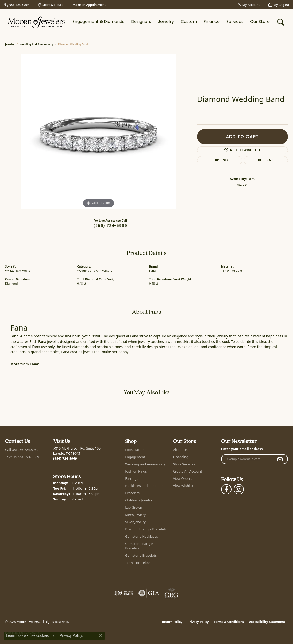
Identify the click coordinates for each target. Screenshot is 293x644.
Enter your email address (242, 449)
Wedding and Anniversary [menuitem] (145, 464)
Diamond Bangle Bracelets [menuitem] (146, 529)
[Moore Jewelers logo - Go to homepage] (36, 22)
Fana (152, 270)
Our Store (260, 22)
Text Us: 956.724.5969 (22, 457)
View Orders (183, 478)
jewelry (10, 44)
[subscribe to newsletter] (280, 459)
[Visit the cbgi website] (172, 593)
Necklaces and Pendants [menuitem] (144, 486)
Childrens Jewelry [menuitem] (138, 500)
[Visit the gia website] (149, 593)
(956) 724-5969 (110, 226)
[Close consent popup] (101, 636)
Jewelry (166, 22)
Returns (266, 160)
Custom (189, 22)
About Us (180, 450)
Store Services (184, 464)
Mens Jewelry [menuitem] (135, 515)
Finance (212, 22)
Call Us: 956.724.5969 (22, 450)
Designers (141, 22)
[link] (16, 5)
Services (235, 22)
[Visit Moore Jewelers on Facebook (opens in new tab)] (226, 489)
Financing (181, 457)
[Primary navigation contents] (171, 22)
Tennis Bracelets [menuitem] (138, 563)
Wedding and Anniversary (37, 44)
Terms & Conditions (229, 622)
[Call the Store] (65, 458)
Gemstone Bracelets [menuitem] (141, 555)
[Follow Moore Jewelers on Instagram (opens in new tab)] (239, 489)
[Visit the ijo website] (124, 593)
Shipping (220, 160)
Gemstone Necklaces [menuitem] (141, 536)
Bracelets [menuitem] (132, 493)
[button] (248, 5)
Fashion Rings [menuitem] (136, 471)
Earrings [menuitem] (132, 478)
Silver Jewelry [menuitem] (135, 522)
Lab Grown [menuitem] (134, 507)
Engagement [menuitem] (135, 457)
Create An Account (188, 471)
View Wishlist (183, 486)
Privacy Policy (198, 622)
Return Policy (172, 622)
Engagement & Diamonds (98, 22)
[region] (98, 132)
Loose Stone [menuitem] (135, 450)
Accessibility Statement (267, 622)
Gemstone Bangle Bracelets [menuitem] (139, 546)
